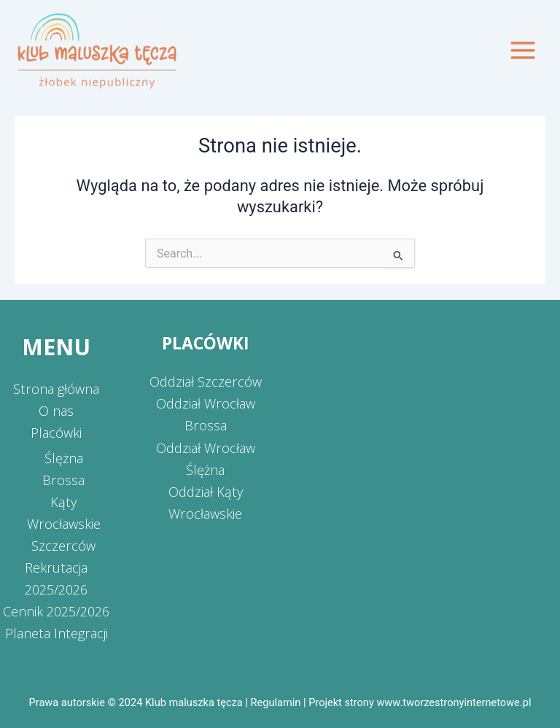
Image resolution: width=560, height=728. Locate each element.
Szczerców (63, 546)
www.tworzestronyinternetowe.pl (454, 702)
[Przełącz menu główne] (523, 50)
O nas (56, 411)
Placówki (56, 433)
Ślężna (64, 458)
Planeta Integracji (57, 633)
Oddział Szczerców (206, 382)
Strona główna (56, 389)
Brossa (63, 480)
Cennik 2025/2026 (56, 611)
